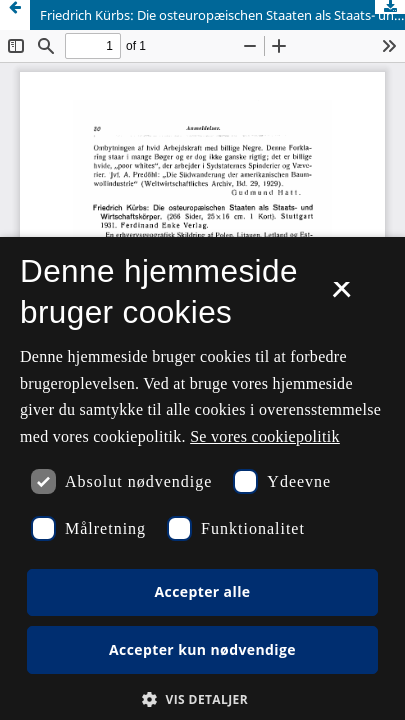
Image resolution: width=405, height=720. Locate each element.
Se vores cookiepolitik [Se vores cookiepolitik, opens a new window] (265, 436)
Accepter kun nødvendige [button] (202, 649)
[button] (202, 699)
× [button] (341, 296)
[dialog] (202, 478)
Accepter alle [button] (202, 591)
